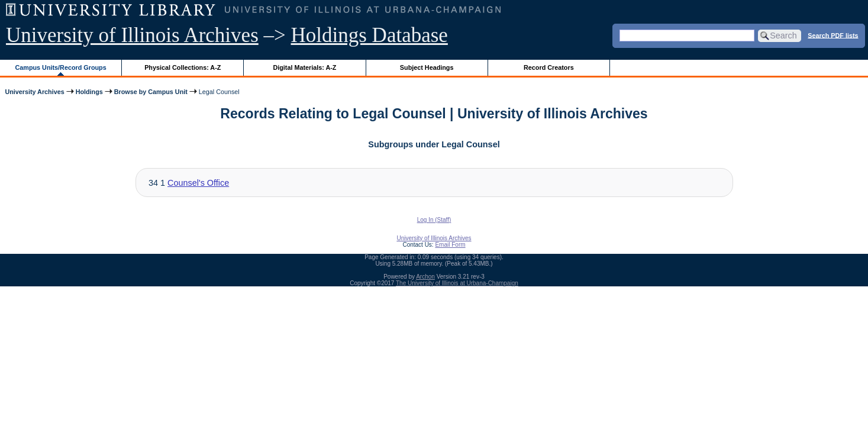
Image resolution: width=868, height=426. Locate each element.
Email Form (450, 245)
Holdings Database (370, 35)
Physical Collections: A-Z (183, 67)
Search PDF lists (833, 35)
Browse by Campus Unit (151, 92)
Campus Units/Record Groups (61, 67)
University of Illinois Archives (132, 35)
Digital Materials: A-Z (304, 67)
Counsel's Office (198, 183)
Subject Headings (427, 67)
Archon (425, 277)
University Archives (34, 92)
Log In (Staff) (434, 220)
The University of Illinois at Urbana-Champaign (457, 283)
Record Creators (549, 67)
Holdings (89, 92)
